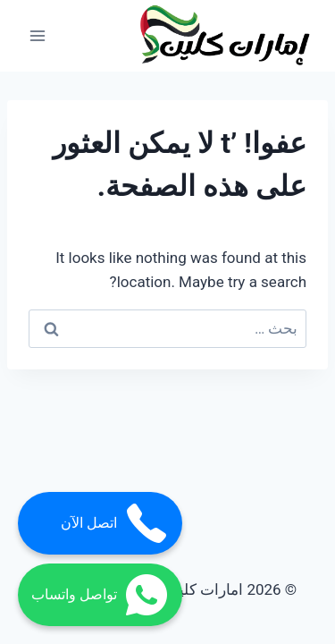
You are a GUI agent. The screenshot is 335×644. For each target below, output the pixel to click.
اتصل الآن (115, 523)
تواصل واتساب (100, 595)
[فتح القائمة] (38, 35)
